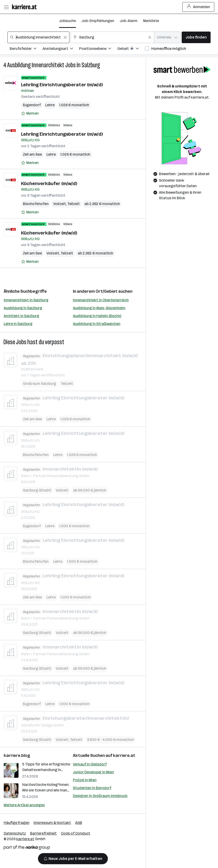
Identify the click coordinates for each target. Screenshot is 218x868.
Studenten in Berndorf (92, 788)
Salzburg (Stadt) (37, 490)
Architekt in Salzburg (21, 316)
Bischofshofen (36, 204)
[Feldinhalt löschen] (65, 37)
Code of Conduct (76, 833)
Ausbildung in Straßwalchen (97, 324)
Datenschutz (15, 833)
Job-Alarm (129, 21)
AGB (79, 823)
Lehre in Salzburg (18, 324)
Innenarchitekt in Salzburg (26, 300)
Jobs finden (196, 37)
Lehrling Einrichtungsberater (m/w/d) (62, 85)
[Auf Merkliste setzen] (30, 113)
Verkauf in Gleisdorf (90, 764)
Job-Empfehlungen (98, 21)
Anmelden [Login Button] (198, 7)
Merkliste (151, 21)
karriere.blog (17, 755)
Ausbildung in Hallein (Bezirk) (97, 316)
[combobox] (38, 37)
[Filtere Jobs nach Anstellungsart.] (61, 49)
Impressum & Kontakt (52, 823)
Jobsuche (67, 21)
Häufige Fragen (17, 823)
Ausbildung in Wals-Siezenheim (99, 308)
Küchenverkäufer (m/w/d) (49, 183)
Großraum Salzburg (39, 383)
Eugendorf (32, 105)
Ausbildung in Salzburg (23, 308)
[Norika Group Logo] (27, 848)
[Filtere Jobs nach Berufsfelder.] (26, 49)
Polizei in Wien (85, 780)
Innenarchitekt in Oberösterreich (101, 300)
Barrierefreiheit (43, 833)
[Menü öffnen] (6, 7)
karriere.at (124, 755)
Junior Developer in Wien (93, 772)
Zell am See (32, 154)
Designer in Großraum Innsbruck (100, 796)
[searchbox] (38, 37)
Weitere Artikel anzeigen (24, 805)
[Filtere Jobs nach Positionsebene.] (98, 49)
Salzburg (91, 65)
